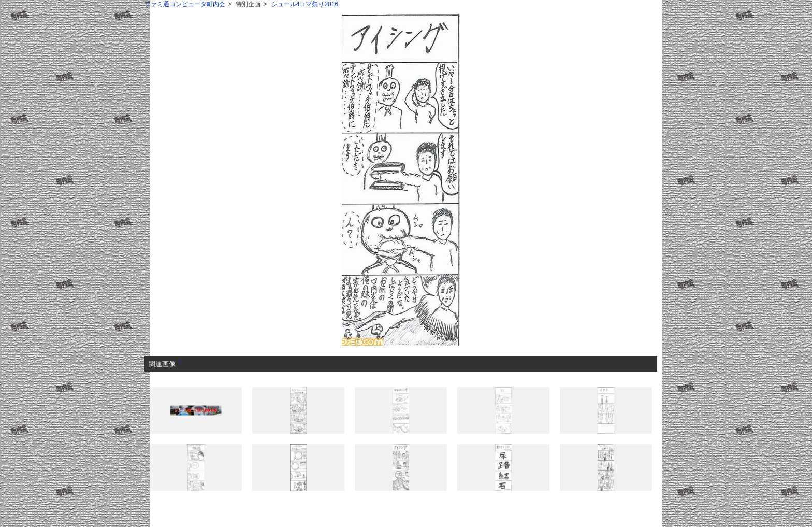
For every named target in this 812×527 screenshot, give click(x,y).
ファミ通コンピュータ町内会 (185, 4)
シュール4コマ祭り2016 (305, 4)
